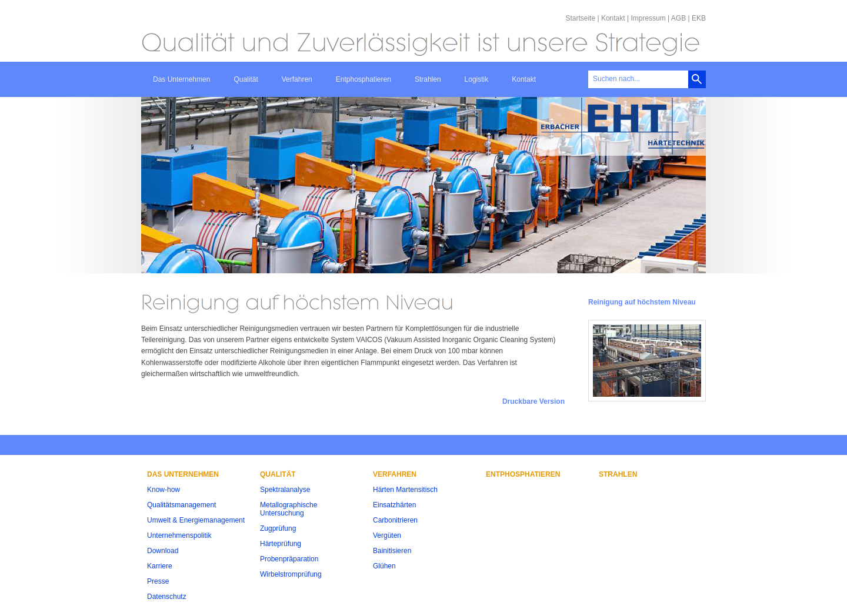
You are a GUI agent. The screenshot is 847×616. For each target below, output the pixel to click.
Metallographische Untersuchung (289, 509)
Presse (158, 581)
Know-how (164, 490)
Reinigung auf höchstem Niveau (642, 302)
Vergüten (387, 535)
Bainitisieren (392, 551)
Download (163, 551)
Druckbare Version (533, 401)
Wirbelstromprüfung (291, 574)
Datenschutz (167, 597)
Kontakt (613, 18)
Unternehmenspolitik (179, 535)
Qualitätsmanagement (181, 505)
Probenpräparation (289, 559)
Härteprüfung (281, 544)
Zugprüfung (278, 528)
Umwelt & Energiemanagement (196, 520)
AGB (678, 18)
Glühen (384, 566)
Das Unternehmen (181, 79)
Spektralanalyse (285, 490)
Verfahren (297, 79)
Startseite (580, 18)
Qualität (246, 79)
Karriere (160, 566)
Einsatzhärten (394, 505)
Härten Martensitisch (405, 490)
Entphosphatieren (364, 79)
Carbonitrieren (395, 520)
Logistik (477, 79)
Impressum (648, 18)
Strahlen (428, 79)
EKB (699, 18)
